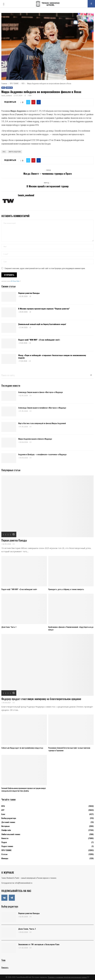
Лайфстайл (6, 830)
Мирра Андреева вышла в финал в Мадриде (35, 439)
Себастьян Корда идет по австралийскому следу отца (22, 748)
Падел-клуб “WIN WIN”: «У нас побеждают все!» (39, 340)
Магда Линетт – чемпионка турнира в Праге (48, 174)
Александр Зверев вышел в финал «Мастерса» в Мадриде (41, 392)
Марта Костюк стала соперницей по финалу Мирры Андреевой (42, 423)
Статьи (4, 854)
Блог (3, 814)
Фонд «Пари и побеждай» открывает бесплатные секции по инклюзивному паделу (52, 356)
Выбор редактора (9, 818)
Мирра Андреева (15, 152)
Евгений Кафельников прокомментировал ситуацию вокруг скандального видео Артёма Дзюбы (24, 789)
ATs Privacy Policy (15, 281)
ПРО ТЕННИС (6, 850)
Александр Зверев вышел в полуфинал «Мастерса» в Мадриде (42, 408)
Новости (9, 88)
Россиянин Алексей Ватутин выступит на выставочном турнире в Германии (69, 749)
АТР (3, 810)
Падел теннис (7, 846)
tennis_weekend (7, 95)
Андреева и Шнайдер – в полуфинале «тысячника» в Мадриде (42, 454)
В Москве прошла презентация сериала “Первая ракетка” (44, 309)
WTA (3, 88)
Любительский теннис (11, 834)
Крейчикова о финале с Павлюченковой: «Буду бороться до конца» (71, 628)
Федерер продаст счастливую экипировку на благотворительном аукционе (41, 699)
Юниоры (5, 858)
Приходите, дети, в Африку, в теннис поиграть (66, 589)
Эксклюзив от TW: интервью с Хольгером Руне (39, 944)
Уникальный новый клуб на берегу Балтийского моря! (42, 324)
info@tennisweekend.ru (24, 883)
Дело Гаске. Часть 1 (9, 627)
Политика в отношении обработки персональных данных (67, 977)
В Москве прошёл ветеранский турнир (48, 186)
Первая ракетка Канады (29, 293)
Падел (4, 842)
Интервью (5, 826)
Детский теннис (8, 822)
